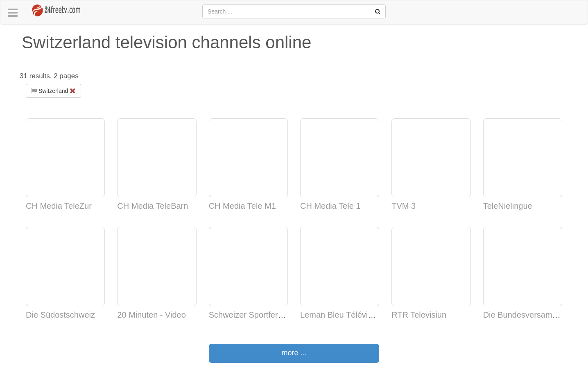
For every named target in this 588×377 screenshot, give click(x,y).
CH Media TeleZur (59, 206)
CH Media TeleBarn (153, 206)
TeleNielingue (508, 206)
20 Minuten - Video (152, 315)
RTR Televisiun (419, 315)
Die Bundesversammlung (529, 315)
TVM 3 (404, 206)
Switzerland (53, 91)
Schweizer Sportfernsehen (257, 315)
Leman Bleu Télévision (341, 315)
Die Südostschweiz (60, 315)
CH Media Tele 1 (330, 206)
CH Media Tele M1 (242, 206)
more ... (294, 353)
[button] (13, 13)
